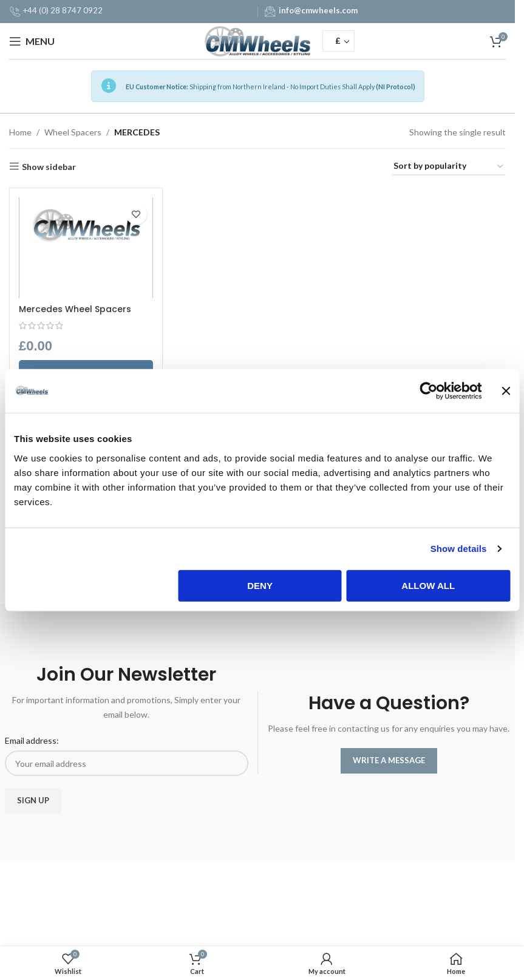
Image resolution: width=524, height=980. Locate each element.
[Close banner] (506, 391)
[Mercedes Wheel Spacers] (86, 247)
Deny (260, 585)
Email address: (32, 740)
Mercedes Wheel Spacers (75, 309)
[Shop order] (449, 167)
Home (20, 132)
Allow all (428, 585)
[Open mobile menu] (32, 41)
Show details (459, 549)
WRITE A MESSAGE (389, 760)
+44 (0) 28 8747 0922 (63, 10)
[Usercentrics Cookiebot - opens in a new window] (429, 391)
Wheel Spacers (73, 132)
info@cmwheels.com (318, 10)
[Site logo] (258, 40)
